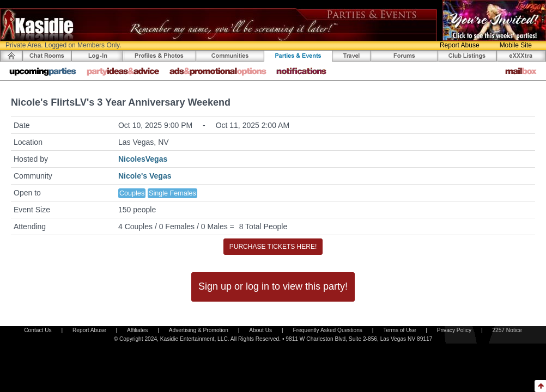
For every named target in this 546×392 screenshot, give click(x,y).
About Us (260, 330)
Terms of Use (399, 330)
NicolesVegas (143, 159)
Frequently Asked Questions (328, 330)
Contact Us (38, 330)
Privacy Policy (454, 330)
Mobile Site (516, 45)
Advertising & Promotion (199, 330)
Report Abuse (460, 45)
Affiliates (137, 330)
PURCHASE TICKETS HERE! (273, 247)
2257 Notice (507, 330)
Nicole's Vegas (145, 176)
